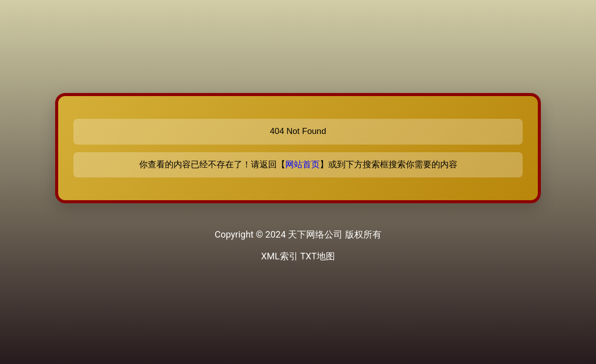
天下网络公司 (315, 234)
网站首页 (303, 165)
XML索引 (280, 256)
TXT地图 (317, 256)
